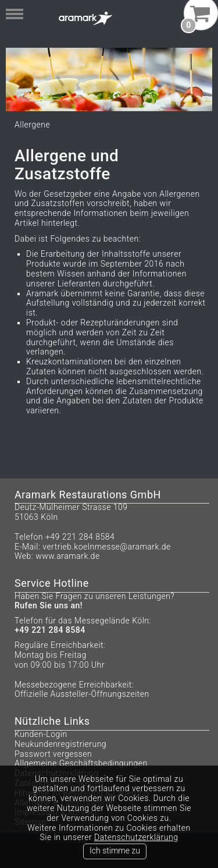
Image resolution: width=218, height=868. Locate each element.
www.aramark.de (67, 556)
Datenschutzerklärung (136, 837)
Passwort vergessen (53, 754)
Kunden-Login (41, 734)
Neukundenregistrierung (60, 744)
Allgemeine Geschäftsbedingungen (81, 763)
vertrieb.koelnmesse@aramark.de (107, 547)
